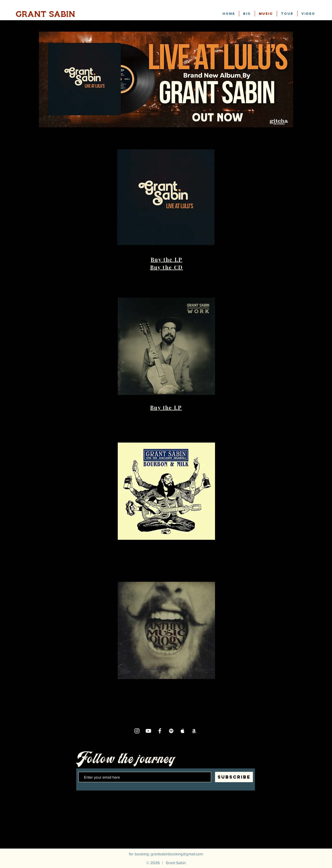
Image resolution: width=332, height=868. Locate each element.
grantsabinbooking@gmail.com (177, 854)
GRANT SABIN (45, 14)
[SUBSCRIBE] (234, 777)
